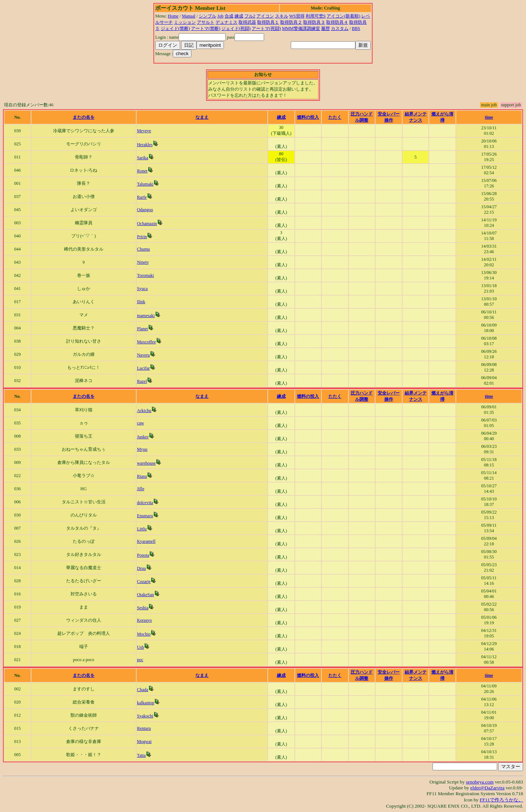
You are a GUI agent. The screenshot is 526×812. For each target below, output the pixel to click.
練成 (239, 16)
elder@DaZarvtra (488, 788)
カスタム (340, 28)
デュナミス (226, 22)
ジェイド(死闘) (236, 28)
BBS (356, 28)
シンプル (207, 16)
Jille (141, 489)
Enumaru (145, 516)
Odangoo (145, 210)
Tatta (141, 755)
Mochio (144, 634)
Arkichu (144, 411)
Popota (143, 555)
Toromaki (145, 275)
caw (140, 423)
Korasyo (144, 620)
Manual (189, 16)
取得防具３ (314, 22)
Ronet (142, 171)
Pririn (142, 237)
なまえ (202, 117)
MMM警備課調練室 (301, 28)
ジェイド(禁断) (175, 28)
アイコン (265, 16)
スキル (282, 16)
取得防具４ (337, 22)
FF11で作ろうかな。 (501, 800)
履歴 (325, 28)
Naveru (143, 355)
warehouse (146, 463)
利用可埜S (316, 16)
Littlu (142, 529)
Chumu (143, 249)
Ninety (143, 262)
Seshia (143, 608)
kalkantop (146, 703)
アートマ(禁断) (206, 28)
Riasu (142, 476)
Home (173, 16)
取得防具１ (268, 22)
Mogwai (144, 742)
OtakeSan (146, 595)
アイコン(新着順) (343, 16)
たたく (335, 117)
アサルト (206, 22)
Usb (140, 647)
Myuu (142, 449)
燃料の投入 (308, 117)
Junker (143, 437)
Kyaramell (146, 541)
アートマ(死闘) (266, 28)
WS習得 (297, 16)
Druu (142, 568)
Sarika (143, 158)
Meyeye (144, 131)
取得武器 (247, 22)
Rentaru (144, 728)
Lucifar (143, 368)
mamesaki (146, 316)
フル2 (250, 16)
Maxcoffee (146, 342)
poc (140, 660)
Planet (142, 329)
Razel (142, 381)
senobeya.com (480, 782)
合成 (229, 16)
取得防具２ (291, 22)
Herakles (145, 145)
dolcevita (145, 503)
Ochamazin (147, 224)
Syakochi (145, 716)
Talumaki (145, 184)
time (489, 117)
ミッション (185, 22)
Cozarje (144, 582)
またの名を (84, 117)
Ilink (141, 302)
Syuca (142, 289)
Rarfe (142, 197)
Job (220, 16)
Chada (143, 690)
